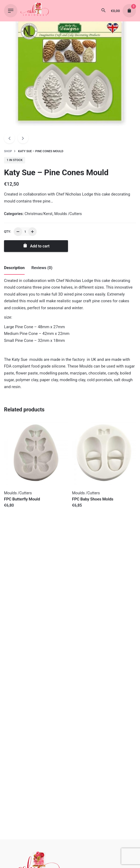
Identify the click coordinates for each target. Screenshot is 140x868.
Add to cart (36, 246)
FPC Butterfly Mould (22, 499)
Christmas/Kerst (39, 214)
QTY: (7, 232)
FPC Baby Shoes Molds (93, 499)
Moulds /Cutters (68, 214)
